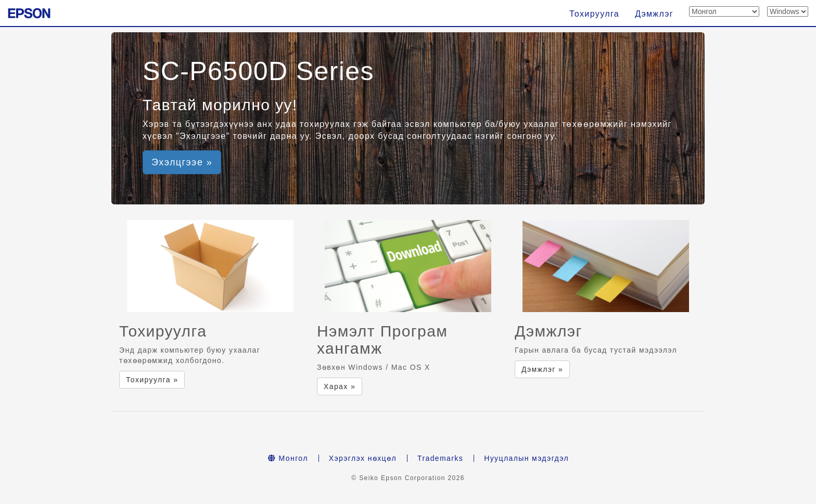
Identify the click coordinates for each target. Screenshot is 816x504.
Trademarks (440, 458)
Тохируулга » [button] (152, 380)
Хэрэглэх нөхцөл (363, 458)
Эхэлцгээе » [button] (182, 162)
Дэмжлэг (654, 14)
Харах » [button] (340, 386)
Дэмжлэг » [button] (542, 369)
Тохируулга (594, 14)
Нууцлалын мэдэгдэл (526, 458)
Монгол (288, 458)
